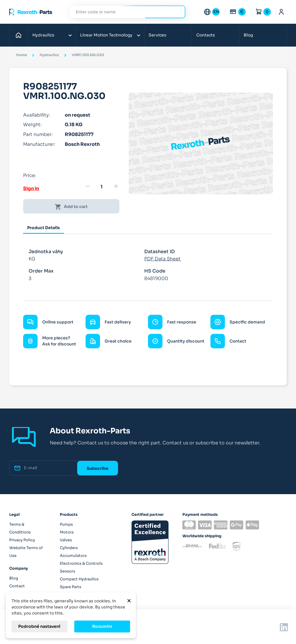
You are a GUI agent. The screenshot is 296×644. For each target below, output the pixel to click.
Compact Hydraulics (79, 579)
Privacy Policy (22, 540)
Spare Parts (71, 587)
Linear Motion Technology (106, 35)
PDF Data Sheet (162, 259)
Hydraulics (43, 35)
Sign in (31, 188)
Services (158, 35)
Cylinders (69, 548)
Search (177, 12)
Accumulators (73, 556)
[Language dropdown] (212, 12)
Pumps (66, 524)
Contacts (206, 35)
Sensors (67, 571)
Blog (248, 35)
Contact (17, 586)
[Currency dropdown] (238, 12)
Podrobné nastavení (39, 626)
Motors (67, 532)
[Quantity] (102, 187)
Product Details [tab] (44, 228)
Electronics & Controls (81, 563)
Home (20, 35)
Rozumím (102, 626)
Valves (66, 540)
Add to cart (71, 207)
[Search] (123, 12)
